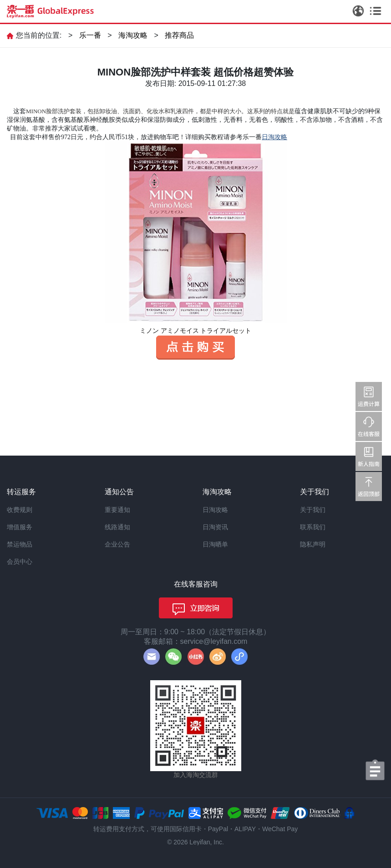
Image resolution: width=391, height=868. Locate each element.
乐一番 (90, 35)
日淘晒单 (215, 544)
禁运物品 (20, 544)
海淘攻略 (133, 35)
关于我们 (313, 510)
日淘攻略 (215, 510)
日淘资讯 (215, 527)
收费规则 (20, 510)
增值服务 (20, 527)
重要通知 (117, 510)
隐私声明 (313, 544)
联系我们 (313, 527)
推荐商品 (179, 35)
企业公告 (117, 544)
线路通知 (117, 527)
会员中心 (20, 562)
